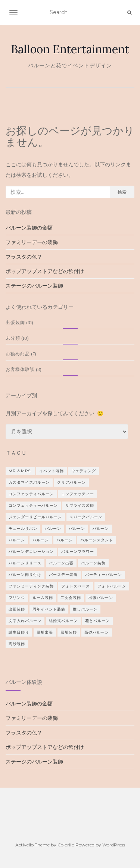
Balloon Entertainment (70, 49)
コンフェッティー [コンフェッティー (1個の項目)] (78, 494)
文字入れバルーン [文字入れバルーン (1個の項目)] (25, 621)
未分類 (13, 338)
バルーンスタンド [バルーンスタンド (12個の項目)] (97, 540)
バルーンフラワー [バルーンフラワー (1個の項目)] (78, 552)
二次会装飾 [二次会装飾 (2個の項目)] (71, 598)
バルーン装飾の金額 (29, 228)
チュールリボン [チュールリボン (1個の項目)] (23, 529)
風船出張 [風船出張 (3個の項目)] (45, 632)
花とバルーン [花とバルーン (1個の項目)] (97, 621)
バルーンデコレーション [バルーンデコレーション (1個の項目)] (31, 552)
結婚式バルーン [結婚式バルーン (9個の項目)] (63, 621)
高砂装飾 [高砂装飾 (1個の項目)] (17, 644)
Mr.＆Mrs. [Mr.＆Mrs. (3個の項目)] (20, 471)
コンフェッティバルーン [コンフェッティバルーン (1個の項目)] (31, 494)
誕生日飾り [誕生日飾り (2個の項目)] (19, 632)
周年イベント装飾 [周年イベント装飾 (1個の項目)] (49, 609)
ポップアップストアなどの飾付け (45, 271)
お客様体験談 (20, 369)
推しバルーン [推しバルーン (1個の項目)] (85, 609)
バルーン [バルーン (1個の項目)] (53, 529)
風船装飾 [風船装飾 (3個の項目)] (69, 632)
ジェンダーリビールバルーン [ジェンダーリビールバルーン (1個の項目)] (35, 517)
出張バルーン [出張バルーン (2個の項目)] (101, 598)
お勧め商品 (18, 354)
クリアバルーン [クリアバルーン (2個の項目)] (71, 482)
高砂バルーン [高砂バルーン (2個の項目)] (97, 632)
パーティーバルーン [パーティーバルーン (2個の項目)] (104, 575)
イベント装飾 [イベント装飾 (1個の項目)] (52, 471)
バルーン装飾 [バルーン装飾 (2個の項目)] (93, 563)
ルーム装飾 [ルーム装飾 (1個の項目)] (43, 598)
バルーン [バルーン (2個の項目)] (77, 529)
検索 (122, 192)
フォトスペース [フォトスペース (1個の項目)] (76, 586)
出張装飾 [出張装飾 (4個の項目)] (17, 609)
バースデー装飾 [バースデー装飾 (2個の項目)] (63, 575)
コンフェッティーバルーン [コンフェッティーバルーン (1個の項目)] (33, 505)
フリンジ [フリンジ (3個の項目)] (17, 598)
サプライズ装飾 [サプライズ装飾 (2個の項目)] (80, 505)
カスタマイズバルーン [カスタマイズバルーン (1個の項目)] (29, 482)
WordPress (114, 845)
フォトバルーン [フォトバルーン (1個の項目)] (112, 586)
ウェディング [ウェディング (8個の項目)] (84, 471)
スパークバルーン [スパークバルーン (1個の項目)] (86, 517)
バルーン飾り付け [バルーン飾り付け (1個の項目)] (25, 575)
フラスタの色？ (24, 257)
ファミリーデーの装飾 (32, 242)
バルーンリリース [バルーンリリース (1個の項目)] (25, 563)
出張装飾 (15, 322)
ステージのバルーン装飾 (34, 286)
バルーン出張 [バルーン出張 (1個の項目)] (61, 563)
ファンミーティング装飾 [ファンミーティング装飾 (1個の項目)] (31, 586)
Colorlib (66, 845)
